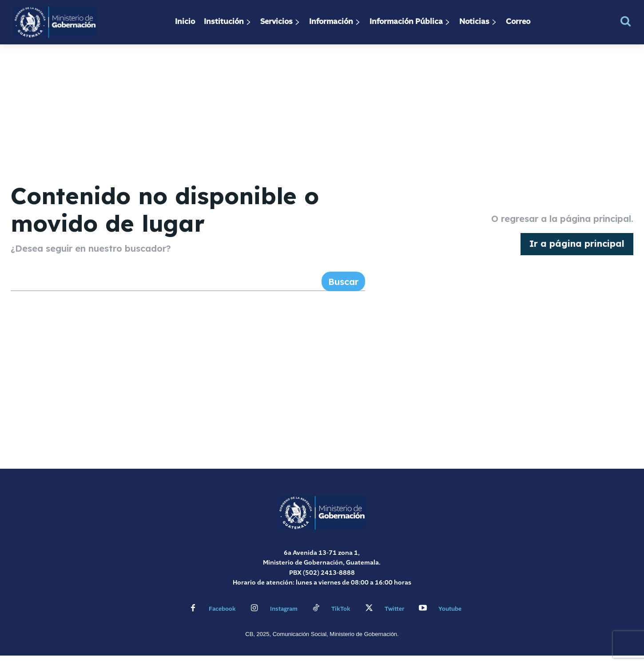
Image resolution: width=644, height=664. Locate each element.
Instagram (284, 618)
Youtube (450, 618)
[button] (626, 21)
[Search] (343, 290)
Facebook (222, 618)
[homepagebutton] (577, 249)
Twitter (394, 618)
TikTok (341, 618)
